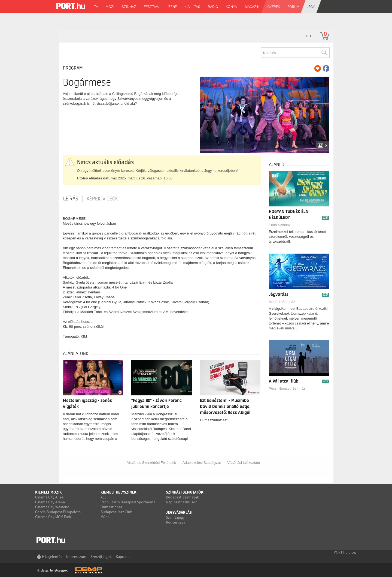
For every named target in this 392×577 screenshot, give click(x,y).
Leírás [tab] (71, 199)
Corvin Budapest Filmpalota (58, 512)
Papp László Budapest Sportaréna (128, 502)
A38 (104, 497)
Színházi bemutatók (185, 492)
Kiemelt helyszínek (118, 492)
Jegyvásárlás (179, 512)
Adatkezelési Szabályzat (202, 463)
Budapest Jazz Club (116, 512)
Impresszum (76, 557)
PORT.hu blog (345, 552)
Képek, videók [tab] (102, 199)
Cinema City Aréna (50, 502)
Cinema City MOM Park (53, 517)
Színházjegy (175, 517)
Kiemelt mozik (48, 492)
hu (309, 36)
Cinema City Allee (49, 497)
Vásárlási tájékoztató (244, 463)
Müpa (105, 517)
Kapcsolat (124, 557)
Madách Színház (282, 302)
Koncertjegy (176, 522)
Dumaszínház (111, 507)
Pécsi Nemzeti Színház (287, 388)
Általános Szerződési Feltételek (151, 463)
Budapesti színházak (182, 497)
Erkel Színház (280, 225)
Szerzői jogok (101, 557)
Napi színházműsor (181, 502)
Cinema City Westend (52, 507)
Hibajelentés (52, 557)
